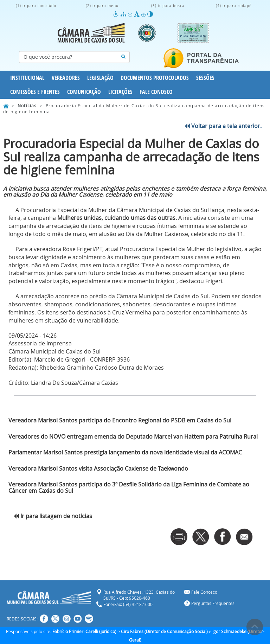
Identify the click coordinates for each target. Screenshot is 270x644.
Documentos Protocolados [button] (155, 78)
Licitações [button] (120, 92)
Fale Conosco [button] (156, 92)
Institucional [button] (27, 78)
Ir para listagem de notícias (53, 516)
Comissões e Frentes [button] (35, 92)
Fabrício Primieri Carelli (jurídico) (84, 631)
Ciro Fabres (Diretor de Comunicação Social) (164, 631)
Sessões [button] (205, 78)
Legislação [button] (100, 78)
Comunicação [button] (84, 92)
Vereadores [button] (66, 78)
